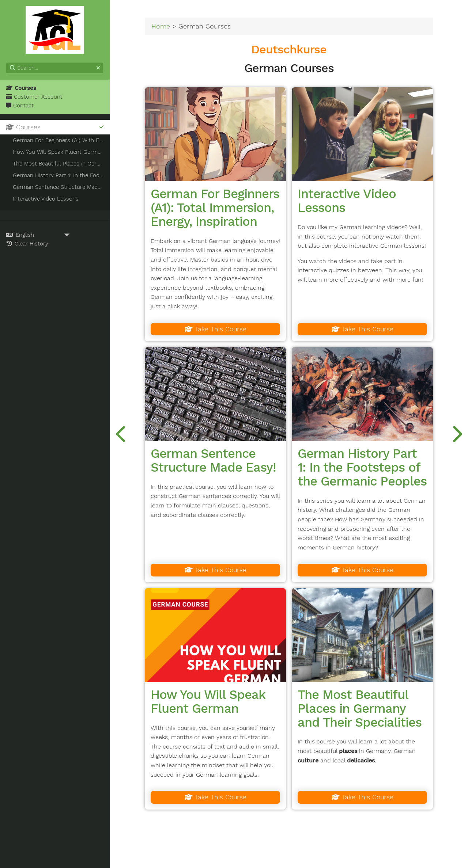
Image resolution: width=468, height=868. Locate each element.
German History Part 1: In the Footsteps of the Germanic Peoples (362, 467)
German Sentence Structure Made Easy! (213, 460)
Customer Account (34, 97)
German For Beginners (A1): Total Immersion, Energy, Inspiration (215, 208)
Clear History (27, 244)
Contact (20, 106)
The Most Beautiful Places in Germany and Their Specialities (360, 708)
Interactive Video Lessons (347, 201)
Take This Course (216, 329)
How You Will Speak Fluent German (208, 701)
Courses (21, 88)
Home (161, 26)
